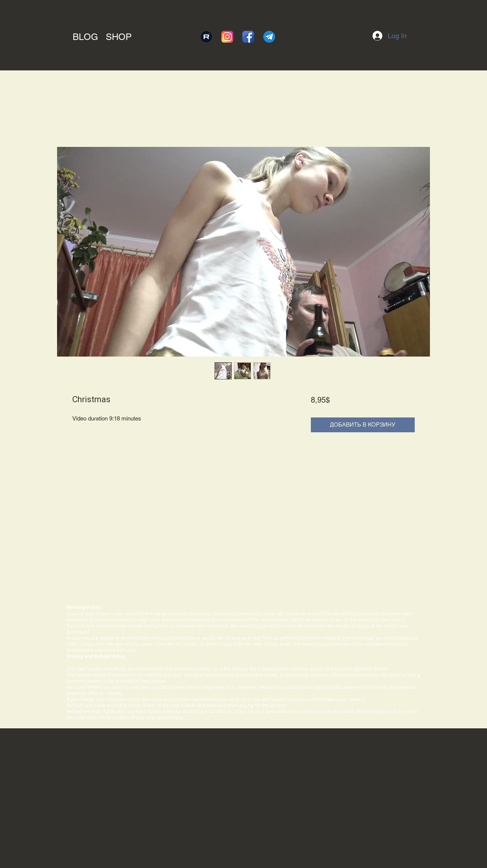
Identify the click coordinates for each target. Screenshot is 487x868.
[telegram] (269, 37)
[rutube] (206, 37)
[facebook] (248, 37)
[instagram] (227, 37)
